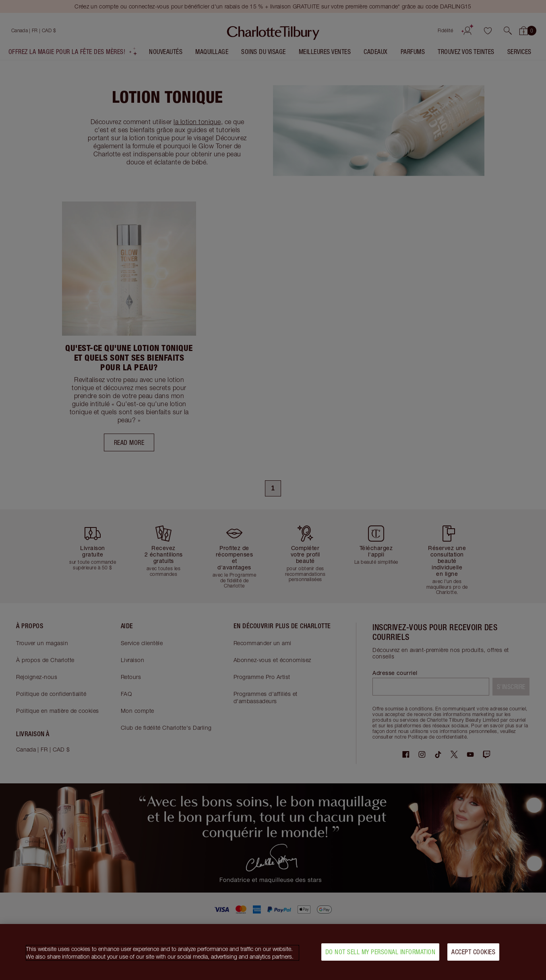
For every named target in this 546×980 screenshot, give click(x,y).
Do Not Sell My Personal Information (381, 955)
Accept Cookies (473, 955)
